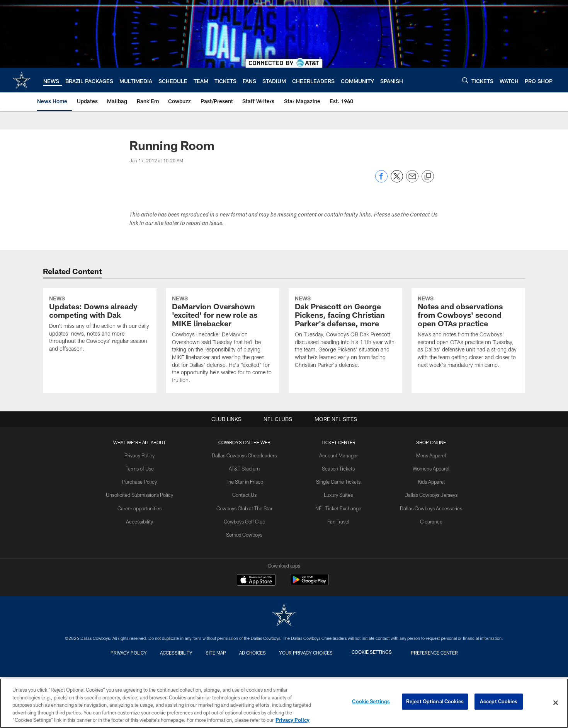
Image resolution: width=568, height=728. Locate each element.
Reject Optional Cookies (435, 702)
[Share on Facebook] (381, 180)
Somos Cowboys (247, 595)
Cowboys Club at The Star (247, 569)
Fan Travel (338, 582)
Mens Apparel (427, 519)
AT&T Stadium (247, 531)
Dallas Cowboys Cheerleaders (247, 519)
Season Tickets (338, 531)
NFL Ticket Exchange (337, 569)
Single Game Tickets (337, 544)
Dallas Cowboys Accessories (427, 569)
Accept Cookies (499, 702)
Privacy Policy (145, 519)
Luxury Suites (338, 557)
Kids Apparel (427, 544)
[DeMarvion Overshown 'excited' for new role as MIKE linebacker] (223, 372)
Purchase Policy (145, 544)
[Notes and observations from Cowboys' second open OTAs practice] (468, 365)
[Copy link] (428, 177)
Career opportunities (145, 569)
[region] (284, 703)
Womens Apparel (427, 531)
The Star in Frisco (247, 544)
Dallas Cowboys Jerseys (427, 557)
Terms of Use (145, 531)
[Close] (556, 703)
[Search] (465, 80)
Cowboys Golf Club (247, 582)
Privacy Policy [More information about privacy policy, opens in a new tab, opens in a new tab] (293, 720)
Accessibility (145, 582)
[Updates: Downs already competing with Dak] (100, 357)
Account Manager (337, 519)
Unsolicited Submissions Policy (145, 557)
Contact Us (247, 557)
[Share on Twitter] (397, 180)
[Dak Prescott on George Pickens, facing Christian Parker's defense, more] (345, 365)
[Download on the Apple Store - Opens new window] (256, 644)
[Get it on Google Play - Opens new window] (309, 647)
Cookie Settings (371, 702)
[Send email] (412, 180)
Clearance (427, 582)
